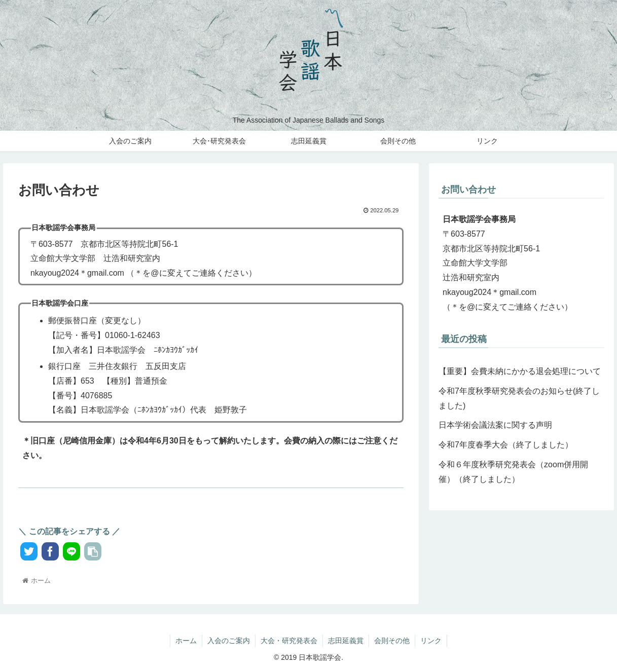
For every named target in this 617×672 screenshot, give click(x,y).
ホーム (186, 641)
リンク (431, 641)
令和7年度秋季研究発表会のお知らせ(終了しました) (519, 398)
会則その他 (392, 641)
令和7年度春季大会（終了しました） (506, 445)
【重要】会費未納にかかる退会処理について (520, 371)
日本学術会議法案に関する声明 (495, 425)
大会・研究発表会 (289, 641)
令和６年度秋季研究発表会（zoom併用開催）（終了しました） (513, 472)
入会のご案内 (229, 641)
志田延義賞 (346, 641)
